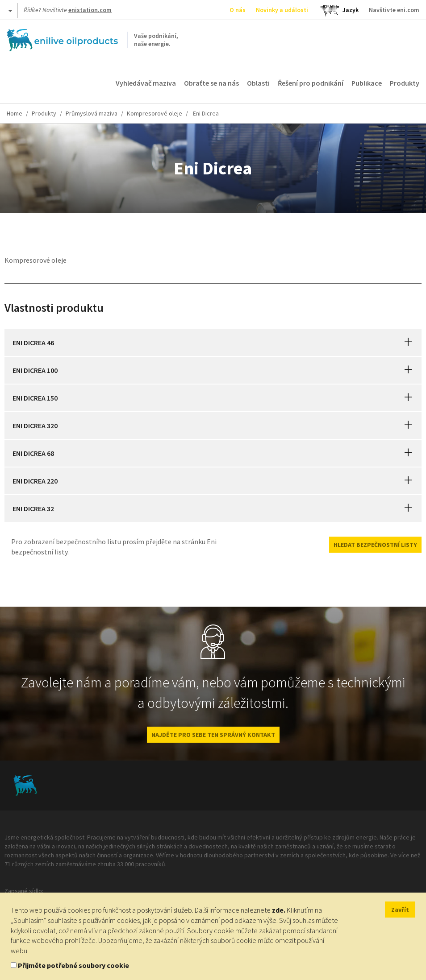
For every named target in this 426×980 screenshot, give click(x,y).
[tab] (213, 343)
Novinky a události (282, 10)
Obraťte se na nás (211, 83)
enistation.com (90, 10)
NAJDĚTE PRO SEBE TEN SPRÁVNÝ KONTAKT (213, 735)
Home (15, 113)
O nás (238, 10)
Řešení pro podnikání (311, 83)
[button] (408, 343)
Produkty (405, 83)
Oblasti (258, 83)
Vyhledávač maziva (146, 83)
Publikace (367, 83)
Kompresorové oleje (155, 113)
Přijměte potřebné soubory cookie (73, 965)
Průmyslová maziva (92, 113)
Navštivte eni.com (394, 10)
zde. (279, 910)
